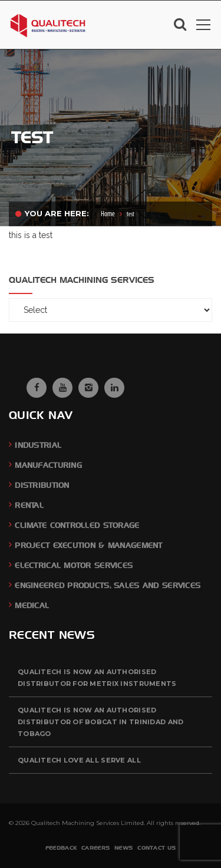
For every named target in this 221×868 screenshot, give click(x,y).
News (123, 848)
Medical (32, 605)
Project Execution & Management (88, 545)
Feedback (61, 848)
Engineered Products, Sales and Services (108, 585)
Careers (95, 848)
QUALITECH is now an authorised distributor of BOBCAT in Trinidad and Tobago (100, 722)
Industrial (38, 445)
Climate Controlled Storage (77, 525)
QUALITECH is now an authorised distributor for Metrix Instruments (97, 678)
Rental (29, 505)
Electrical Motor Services (74, 565)
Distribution (42, 485)
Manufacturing (48, 465)
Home (108, 214)
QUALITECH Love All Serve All (79, 760)
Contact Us (156, 848)
